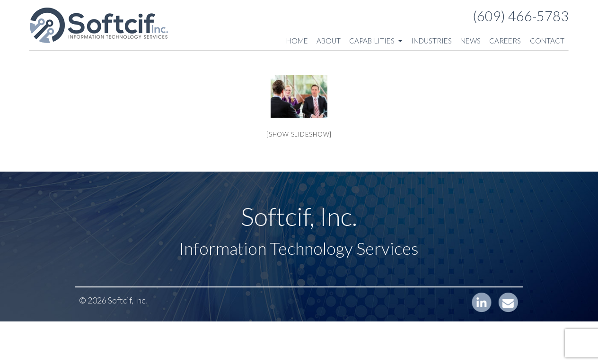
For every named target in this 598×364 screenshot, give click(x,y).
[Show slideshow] (299, 134)
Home (297, 41)
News (470, 41)
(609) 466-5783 (521, 16)
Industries (431, 41)
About (329, 41)
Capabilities (376, 41)
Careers (505, 41)
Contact (547, 41)
